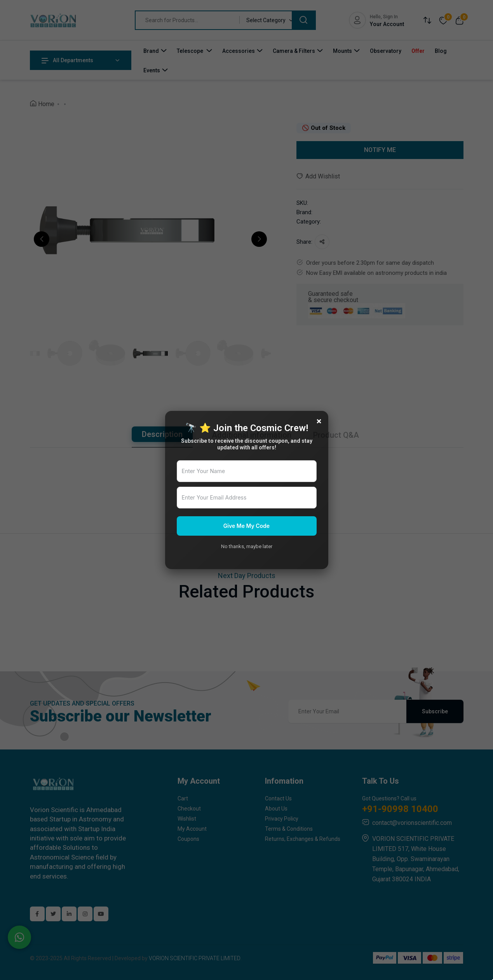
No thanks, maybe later (247, 546)
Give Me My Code (246, 526)
